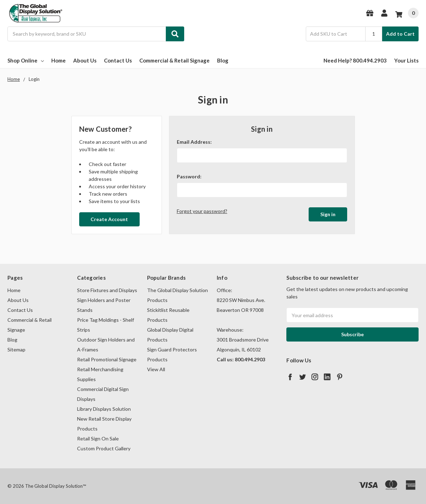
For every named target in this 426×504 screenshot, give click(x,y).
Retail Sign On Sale (98, 438)
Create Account (109, 219)
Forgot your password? (202, 211)
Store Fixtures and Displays (107, 290)
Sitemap (16, 349)
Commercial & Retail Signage (174, 60)
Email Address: (194, 142)
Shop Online (26, 60)
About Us (85, 60)
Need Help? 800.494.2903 (355, 60)
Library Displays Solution (104, 409)
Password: (189, 176)
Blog (223, 60)
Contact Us (118, 60)
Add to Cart (400, 34)
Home (59, 60)
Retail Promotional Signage (107, 359)
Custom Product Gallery (104, 448)
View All (156, 369)
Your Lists (406, 60)
